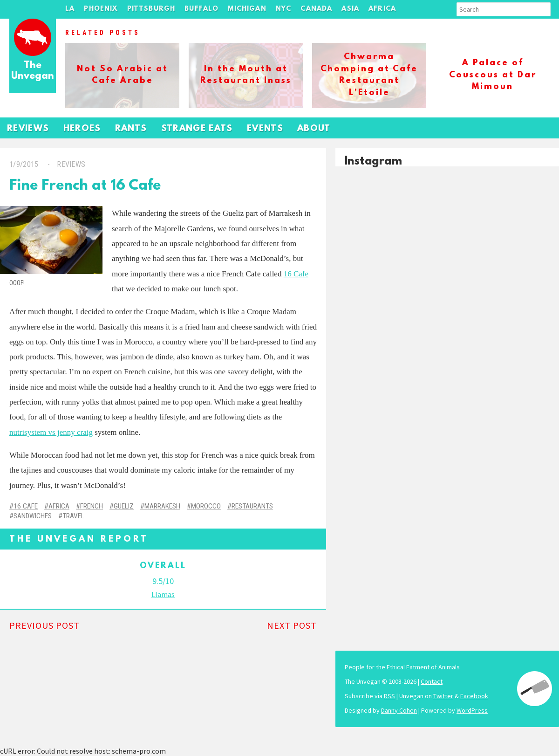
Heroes (82, 129)
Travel (73, 516)
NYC (284, 9)
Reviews (28, 129)
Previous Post (44, 625)
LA (70, 9)
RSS (389, 696)
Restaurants (252, 506)
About (314, 129)
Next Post (292, 625)
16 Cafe (296, 274)
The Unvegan (33, 71)
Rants (131, 129)
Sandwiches (33, 516)
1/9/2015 (24, 164)
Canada (316, 9)
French (92, 506)
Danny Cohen (399, 710)
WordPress (472, 710)
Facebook (474, 696)
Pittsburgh (151, 9)
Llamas (163, 594)
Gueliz (124, 506)
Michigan (247, 9)
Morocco (206, 506)
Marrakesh (162, 506)
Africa (382, 9)
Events (265, 129)
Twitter (443, 696)
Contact (432, 681)
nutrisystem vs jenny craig (51, 432)
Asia (350, 9)
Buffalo (201, 9)
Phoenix (101, 9)
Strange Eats (197, 129)
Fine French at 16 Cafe (85, 186)
